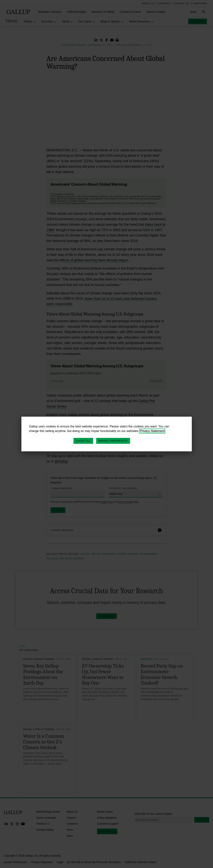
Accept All (83, 441)
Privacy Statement (152, 431)
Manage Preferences (113, 441)
